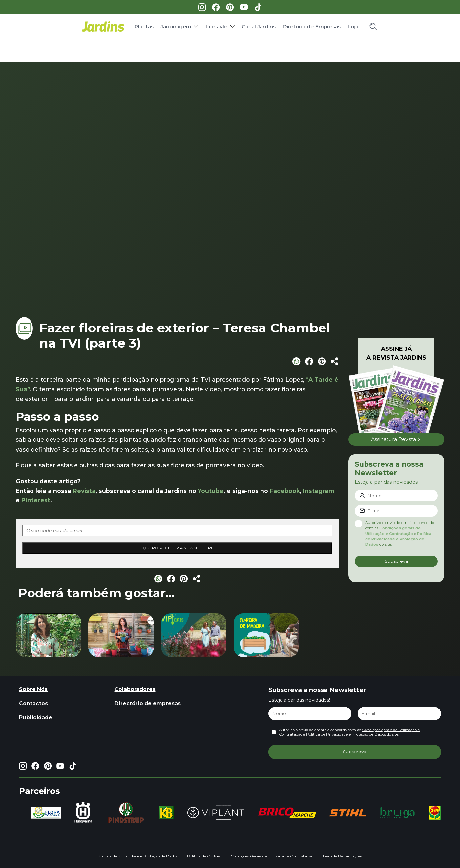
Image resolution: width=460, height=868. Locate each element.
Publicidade (36, 718)
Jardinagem (176, 26)
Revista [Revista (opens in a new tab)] (84, 491)
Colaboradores (135, 689)
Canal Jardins (259, 26)
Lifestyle (216, 26)
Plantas (144, 26)
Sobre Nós (33, 689)
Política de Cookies (204, 856)
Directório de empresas (148, 703)
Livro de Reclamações (343, 856)
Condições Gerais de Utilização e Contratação (272, 856)
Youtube (211, 491)
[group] (46, 813)
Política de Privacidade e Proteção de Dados (398, 539)
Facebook (285, 491)
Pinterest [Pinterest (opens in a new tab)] (36, 500)
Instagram (319, 491)
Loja (353, 26)
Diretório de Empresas (312, 26)
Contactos (33, 703)
